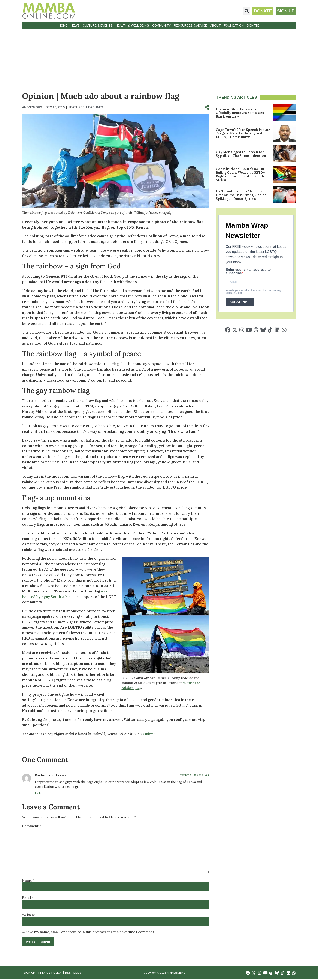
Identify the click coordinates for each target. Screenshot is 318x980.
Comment (32, 826)
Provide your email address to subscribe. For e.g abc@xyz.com (253, 292)
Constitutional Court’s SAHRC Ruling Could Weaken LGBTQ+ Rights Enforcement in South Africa (241, 174)
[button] (244, 11)
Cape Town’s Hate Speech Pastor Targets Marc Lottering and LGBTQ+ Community (243, 133)
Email (28, 898)
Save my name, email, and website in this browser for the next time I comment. (90, 932)
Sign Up (30, 973)
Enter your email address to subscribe (248, 271)
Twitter (149, 734)
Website (29, 915)
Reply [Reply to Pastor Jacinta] (38, 793)
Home (63, 25)
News (75, 25)
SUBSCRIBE (240, 302)
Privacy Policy (54, 973)
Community (161, 25)
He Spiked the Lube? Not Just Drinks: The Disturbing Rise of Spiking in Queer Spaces (241, 195)
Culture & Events (98, 25)
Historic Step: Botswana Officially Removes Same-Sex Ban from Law (240, 113)
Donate (253, 25)
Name (28, 880)
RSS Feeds (80, 973)
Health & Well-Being (132, 25)
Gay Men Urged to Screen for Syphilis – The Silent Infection (241, 154)
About (216, 25)
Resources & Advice (190, 25)
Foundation (234, 25)
